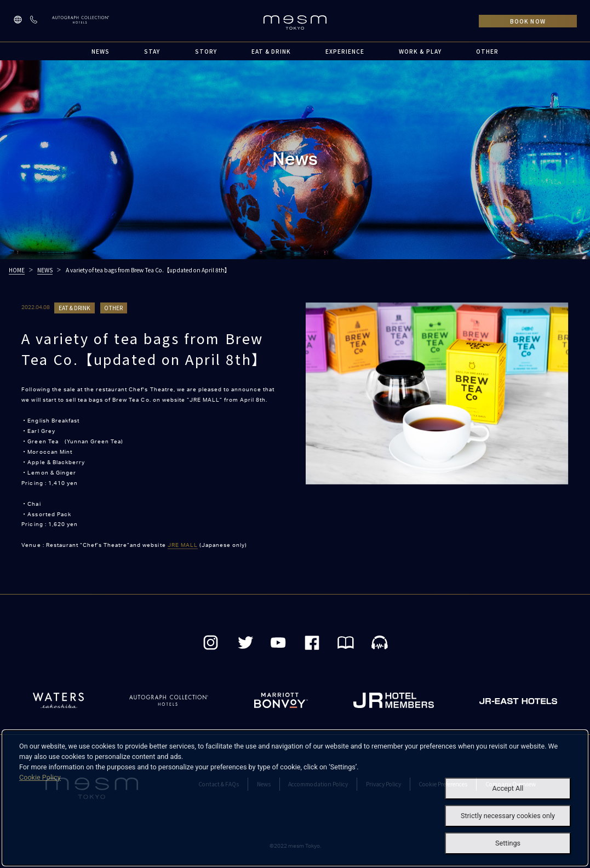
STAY (152, 51)
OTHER (487, 51)
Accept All (508, 788)
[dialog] (295, 798)
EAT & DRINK (271, 51)
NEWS (101, 51)
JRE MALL (183, 545)
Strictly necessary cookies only (508, 816)
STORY (206, 51)
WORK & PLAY (420, 51)
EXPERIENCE (345, 51)
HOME (17, 270)
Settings (508, 843)
